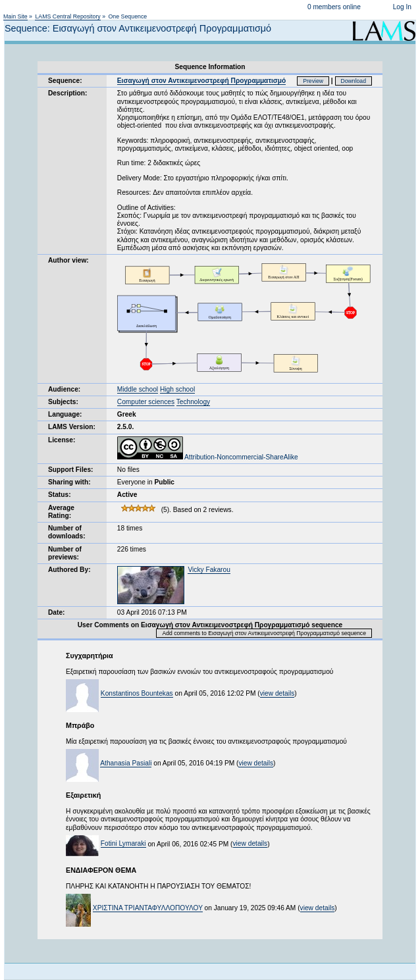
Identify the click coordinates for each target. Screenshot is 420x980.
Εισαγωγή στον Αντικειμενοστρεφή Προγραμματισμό (201, 81)
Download (354, 81)
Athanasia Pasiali (126, 763)
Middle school (138, 389)
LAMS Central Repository (67, 16)
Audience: (64, 389)
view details (277, 693)
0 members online (334, 7)
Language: (65, 414)
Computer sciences (146, 402)
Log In (402, 7)
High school (177, 389)
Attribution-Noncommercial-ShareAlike (208, 457)
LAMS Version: (72, 427)
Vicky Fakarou (209, 570)
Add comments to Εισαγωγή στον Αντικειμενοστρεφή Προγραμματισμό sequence (264, 633)
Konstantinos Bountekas (137, 693)
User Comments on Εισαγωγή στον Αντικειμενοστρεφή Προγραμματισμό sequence (210, 625)
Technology (194, 402)
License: (62, 440)
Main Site (15, 16)
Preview (313, 81)
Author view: (68, 260)
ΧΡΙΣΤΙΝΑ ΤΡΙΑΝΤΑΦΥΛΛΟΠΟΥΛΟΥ (148, 908)
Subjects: (63, 402)
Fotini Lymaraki (123, 843)
